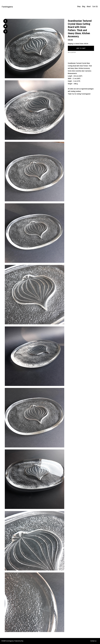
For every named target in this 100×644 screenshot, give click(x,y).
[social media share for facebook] (5, 21)
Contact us (93, 641)
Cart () (95, 6)
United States (79, 44)
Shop (79, 6)
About (89, 6)
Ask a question (72, 52)
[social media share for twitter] (5, 27)
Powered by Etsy (19, 641)
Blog (84, 6)
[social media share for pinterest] (5, 32)
